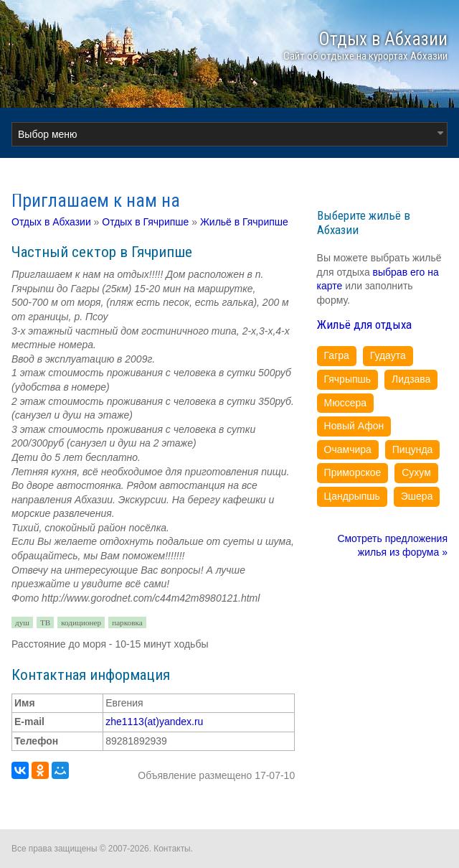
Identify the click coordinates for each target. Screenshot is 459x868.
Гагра (337, 355)
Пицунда (413, 449)
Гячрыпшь (347, 379)
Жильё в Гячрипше (244, 222)
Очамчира (348, 449)
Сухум (416, 472)
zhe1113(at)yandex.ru (154, 722)
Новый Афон (354, 426)
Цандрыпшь (352, 496)
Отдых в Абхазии (51, 222)
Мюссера (346, 403)
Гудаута (388, 355)
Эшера (417, 496)
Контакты (172, 849)
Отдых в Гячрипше (145, 222)
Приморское (353, 472)
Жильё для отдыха (364, 325)
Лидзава (411, 379)
